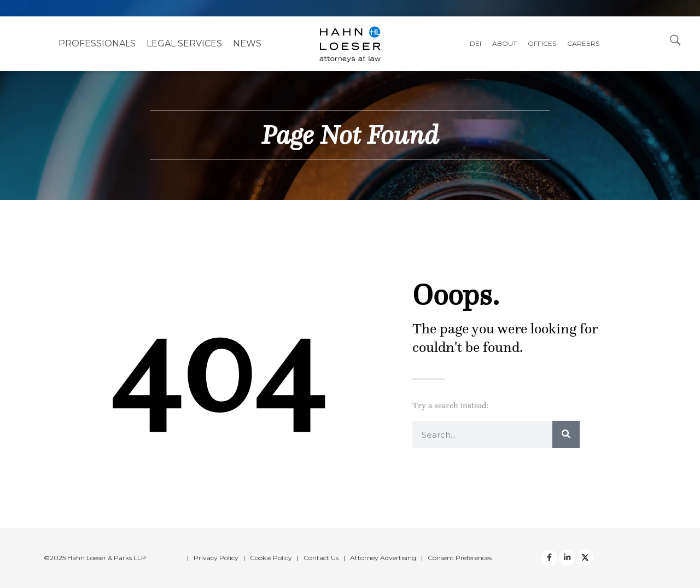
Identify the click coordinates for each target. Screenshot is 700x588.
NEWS (247, 43)
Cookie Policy (271, 558)
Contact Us (321, 558)
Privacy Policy (216, 558)
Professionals (97, 43)
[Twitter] (567, 558)
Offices (542, 43)
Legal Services (184, 43)
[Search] (566, 434)
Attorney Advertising (383, 558)
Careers (583, 43)
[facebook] (549, 558)
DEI (476, 43)
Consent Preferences (460, 558)
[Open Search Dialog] (675, 39)
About (504, 43)
